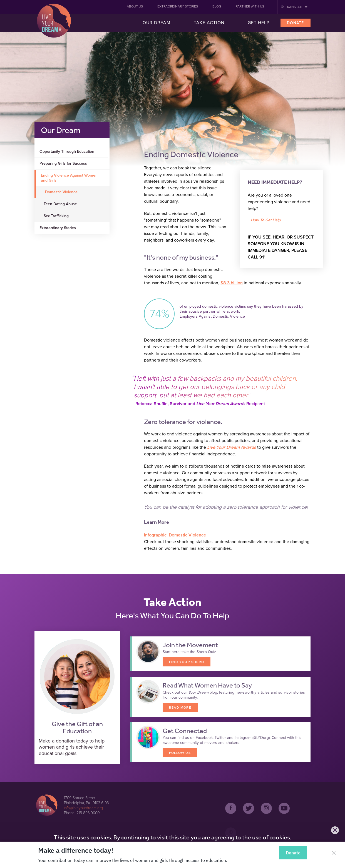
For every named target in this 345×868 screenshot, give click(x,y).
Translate (294, 7)
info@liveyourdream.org (83, 808)
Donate (295, 23)
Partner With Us (250, 6)
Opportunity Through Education (67, 151)
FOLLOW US (180, 753)
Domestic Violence (61, 192)
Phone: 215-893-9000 (82, 813)
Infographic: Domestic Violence (175, 535)
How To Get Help (266, 220)
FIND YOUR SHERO (187, 662)
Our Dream (157, 23)
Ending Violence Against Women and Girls (69, 178)
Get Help (259, 23)
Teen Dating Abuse (60, 204)
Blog (217, 6)
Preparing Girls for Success (63, 163)
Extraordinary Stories (178, 6)
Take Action (209, 23)
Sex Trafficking (56, 216)
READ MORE (180, 708)
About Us (135, 6)
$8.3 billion (232, 283)
